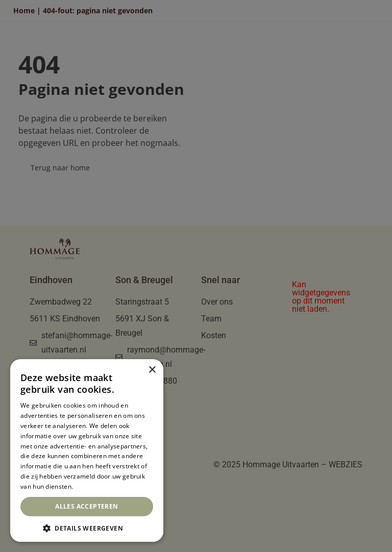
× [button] (152, 370)
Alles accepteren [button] (87, 506)
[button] (87, 527)
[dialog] (87, 450)
